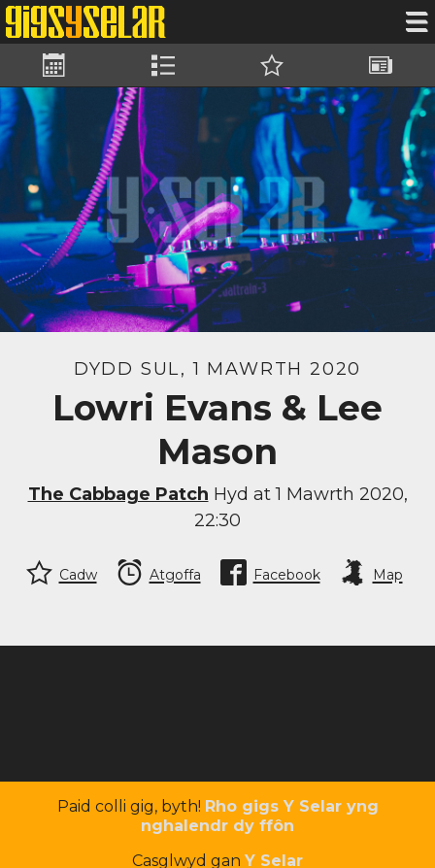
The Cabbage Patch (118, 494)
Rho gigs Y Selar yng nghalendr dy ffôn (260, 816)
